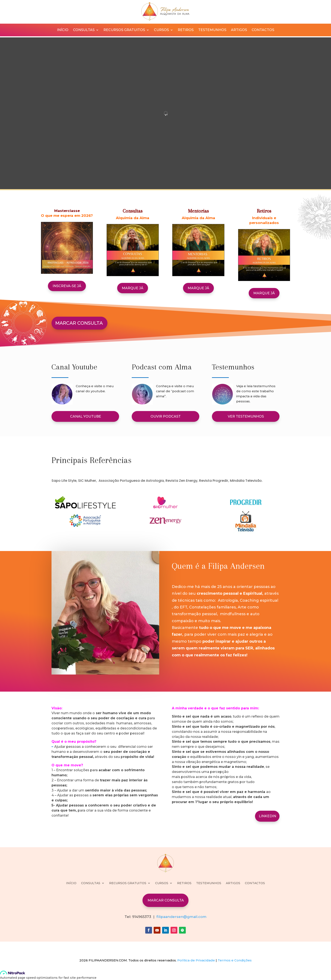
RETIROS (186, 30)
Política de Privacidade (196, 960)
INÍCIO (63, 30)
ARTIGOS (239, 30)
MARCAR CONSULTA (79, 323)
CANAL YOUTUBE (86, 416)
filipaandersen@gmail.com (181, 917)
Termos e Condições (235, 960)
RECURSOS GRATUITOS (124, 30)
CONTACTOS (263, 30)
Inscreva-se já (67, 286)
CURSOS (161, 30)
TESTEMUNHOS (212, 30)
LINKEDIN (267, 816)
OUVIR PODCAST (166, 416)
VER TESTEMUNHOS (246, 416)
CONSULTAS (84, 30)
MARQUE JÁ (133, 288)
